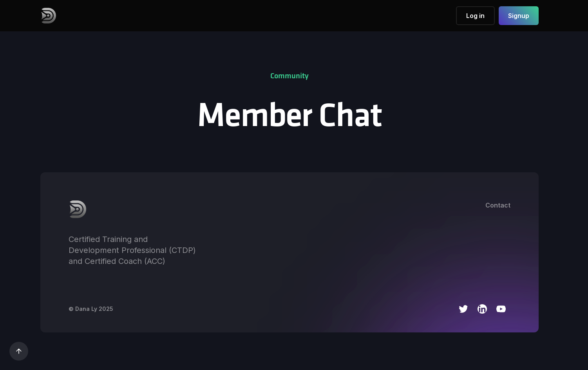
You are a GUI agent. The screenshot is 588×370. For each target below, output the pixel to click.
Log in (475, 16)
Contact (498, 205)
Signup (519, 16)
